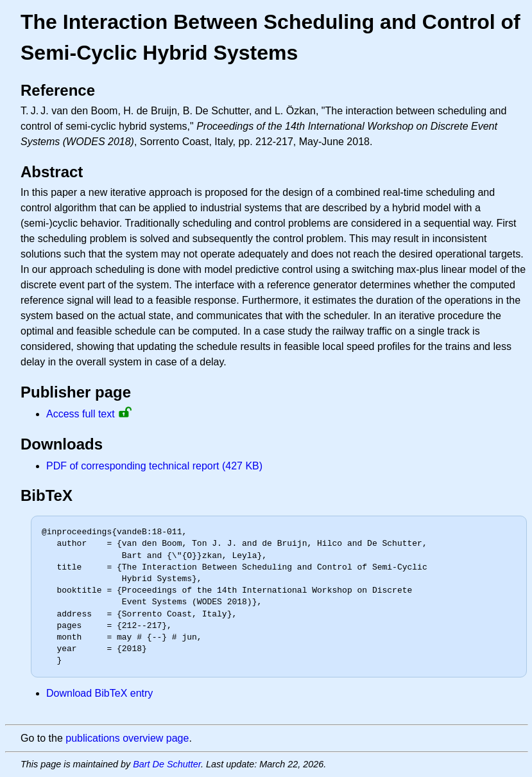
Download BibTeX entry (99, 693)
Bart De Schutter (167, 764)
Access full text (81, 414)
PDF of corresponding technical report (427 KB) (154, 466)
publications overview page (127, 738)
